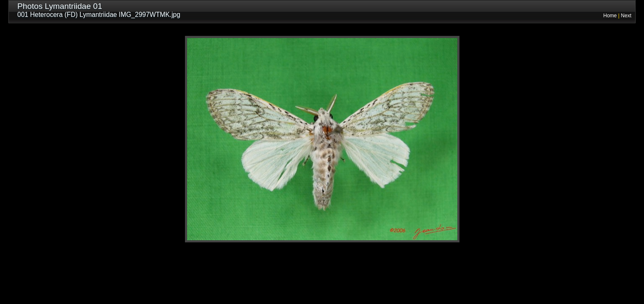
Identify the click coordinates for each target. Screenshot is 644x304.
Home (610, 16)
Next (626, 16)
